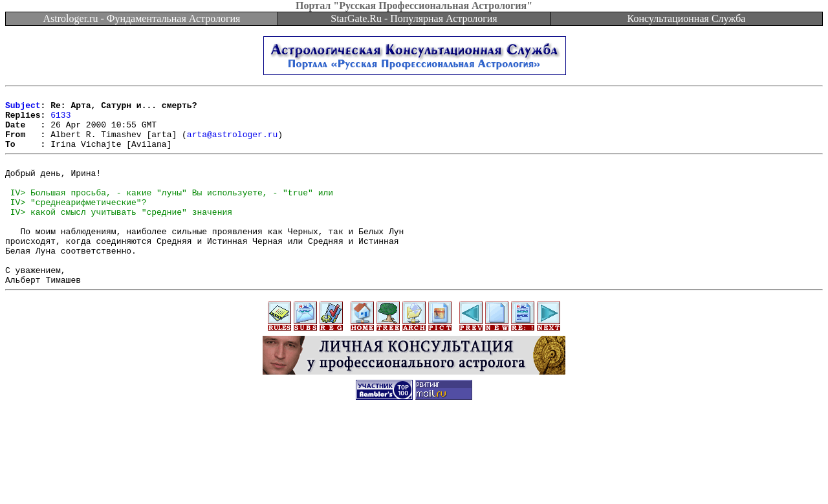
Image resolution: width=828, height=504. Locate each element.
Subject (23, 109)
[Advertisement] (414, 475)
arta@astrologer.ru (232, 144)
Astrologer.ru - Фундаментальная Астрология (142, 18)
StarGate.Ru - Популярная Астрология (414, 18)
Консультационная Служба (687, 18)
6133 (60, 120)
